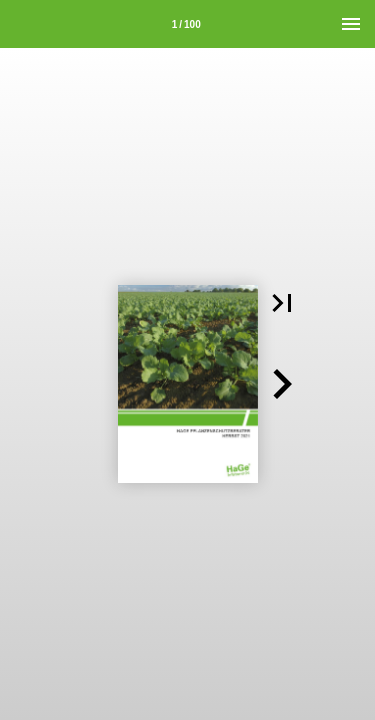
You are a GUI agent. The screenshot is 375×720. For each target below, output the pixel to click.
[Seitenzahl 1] (186, 24)
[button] (282, 303)
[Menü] (351, 24)
